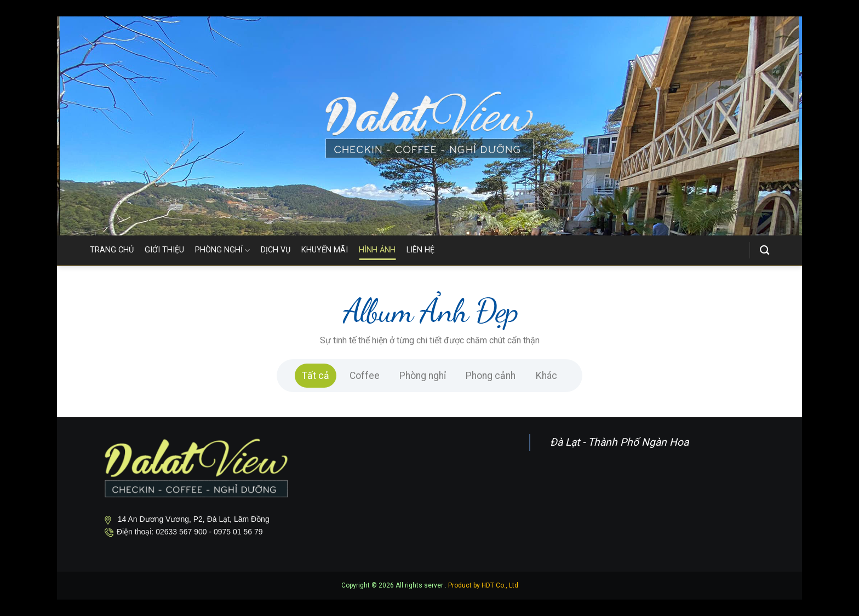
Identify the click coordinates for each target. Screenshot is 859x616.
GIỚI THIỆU (164, 250)
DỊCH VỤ (276, 250)
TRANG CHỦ (112, 250)
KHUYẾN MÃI (325, 250)
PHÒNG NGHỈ (222, 251)
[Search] (764, 251)
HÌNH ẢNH (377, 250)
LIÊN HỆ (420, 250)
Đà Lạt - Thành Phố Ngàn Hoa (619, 442)
